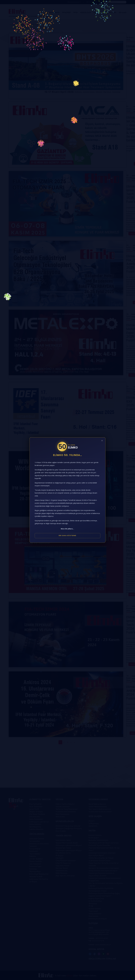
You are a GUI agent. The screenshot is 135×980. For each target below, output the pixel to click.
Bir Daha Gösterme (67, 536)
